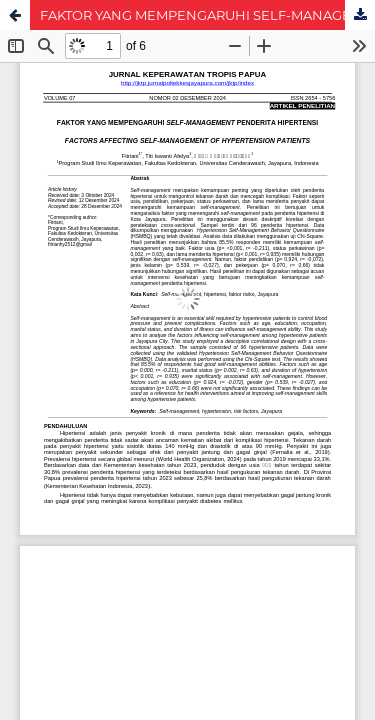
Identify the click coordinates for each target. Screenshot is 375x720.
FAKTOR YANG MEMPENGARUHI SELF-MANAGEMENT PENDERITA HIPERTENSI (207, 15)
